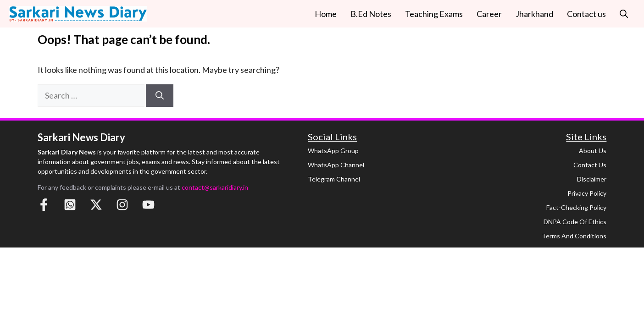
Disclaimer (592, 179)
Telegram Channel (334, 179)
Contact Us (590, 165)
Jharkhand (534, 14)
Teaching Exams (434, 14)
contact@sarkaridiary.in (215, 187)
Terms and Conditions (574, 236)
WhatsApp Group (333, 151)
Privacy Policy (587, 193)
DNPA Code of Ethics (575, 222)
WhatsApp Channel (336, 165)
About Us (593, 151)
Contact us (586, 14)
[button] (624, 14)
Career (489, 14)
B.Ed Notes (371, 14)
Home (326, 14)
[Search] (160, 96)
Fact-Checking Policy (576, 207)
